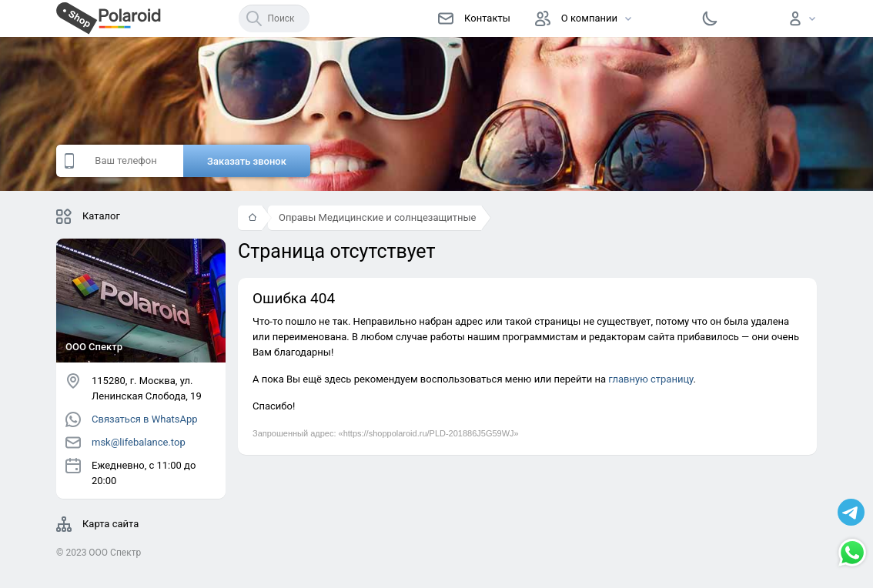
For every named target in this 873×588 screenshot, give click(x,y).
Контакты (474, 18)
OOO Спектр (115, 553)
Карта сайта (97, 524)
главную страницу (651, 379)
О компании (576, 18)
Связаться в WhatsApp (132, 419)
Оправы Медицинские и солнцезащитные (377, 217)
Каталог (88, 216)
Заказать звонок (247, 161)
